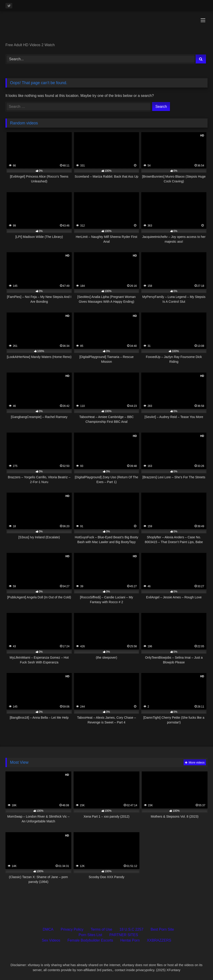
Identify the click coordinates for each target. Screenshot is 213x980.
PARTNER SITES (124, 935)
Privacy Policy (72, 929)
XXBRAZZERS (159, 940)
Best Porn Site (162, 929)
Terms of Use (101, 929)
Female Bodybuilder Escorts (90, 940)
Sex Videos (51, 940)
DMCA (48, 929)
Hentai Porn (130, 940)
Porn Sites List (90, 935)
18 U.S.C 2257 (131, 929)
